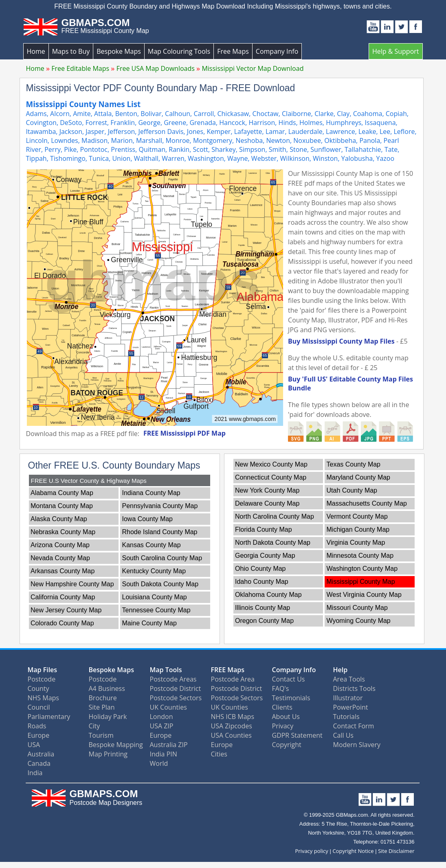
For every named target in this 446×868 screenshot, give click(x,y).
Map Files (43, 670)
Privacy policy (311, 851)
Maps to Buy (71, 51)
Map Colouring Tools (179, 51)
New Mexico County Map (271, 464)
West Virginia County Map (364, 595)
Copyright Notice (353, 851)
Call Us (344, 735)
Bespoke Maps (119, 51)
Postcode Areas (173, 679)
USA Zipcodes (232, 726)
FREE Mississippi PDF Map (185, 433)
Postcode (42, 679)
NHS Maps (43, 698)
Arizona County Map (60, 545)
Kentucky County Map (154, 571)
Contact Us (289, 679)
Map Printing (108, 754)
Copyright (287, 745)
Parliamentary (49, 717)
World (159, 763)
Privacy (283, 726)
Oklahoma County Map (268, 595)
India (35, 773)
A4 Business (107, 688)
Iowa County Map (148, 519)
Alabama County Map (62, 493)
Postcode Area (233, 679)
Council (39, 707)
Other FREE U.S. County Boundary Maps (114, 465)
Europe (39, 735)
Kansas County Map (152, 545)
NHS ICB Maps (233, 717)
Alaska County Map (59, 519)
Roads (37, 726)
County (38, 688)
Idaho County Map (262, 582)
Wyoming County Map (359, 621)
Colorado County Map (62, 623)
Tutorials (346, 717)
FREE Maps (228, 670)
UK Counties (168, 707)
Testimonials (291, 698)
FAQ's (281, 688)
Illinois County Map (263, 608)
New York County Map (267, 490)
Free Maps (233, 51)
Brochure (103, 698)
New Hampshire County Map (72, 584)
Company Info (277, 51)
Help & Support (396, 51)
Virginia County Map (356, 542)
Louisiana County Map (155, 597)
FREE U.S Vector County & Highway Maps (89, 481)
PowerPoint (351, 707)
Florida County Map (264, 529)
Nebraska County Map (63, 532)
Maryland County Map (359, 477)
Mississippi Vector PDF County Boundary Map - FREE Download (161, 88)
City (94, 726)
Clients (282, 707)
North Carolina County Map (275, 516)
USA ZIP (162, 726)
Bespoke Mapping (116, 745)
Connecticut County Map (271, 477)
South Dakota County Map (160, 584)
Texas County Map (354, 464)
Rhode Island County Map (160, 532)
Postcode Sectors (176, 698)
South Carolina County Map (162, 558)
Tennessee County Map (156, 610)
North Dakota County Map (273, 542)
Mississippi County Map (361, 582)
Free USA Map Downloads (156, 68)
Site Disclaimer (396, 851)
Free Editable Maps (80, 68)
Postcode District (176, 688)
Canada (39, 763)
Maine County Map (149, 623)
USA (34, 745)
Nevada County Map (60, 558)
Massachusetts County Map (367, 503)
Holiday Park (108, 717)
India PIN (164, 754)
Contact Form (354, 726)
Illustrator (348, 698)
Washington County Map (362, 569)
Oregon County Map (264, 621)
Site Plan (102, 707)
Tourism (101, 735)
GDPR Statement (297, 735)
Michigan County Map (358, 529)
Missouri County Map (357, 608)
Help (341, 670)
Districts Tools (354, 688)
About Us (286, 717)
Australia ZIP (169, 745)
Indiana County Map (151, 493)
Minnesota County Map (360, 556)
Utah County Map (352, 490)
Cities (219, 754)
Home (36, 51)
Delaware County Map (267, 503)
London (161, 717)
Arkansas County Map (63, 571)
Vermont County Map (357, 516)
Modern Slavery (357, 745)
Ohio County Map (260, 569)
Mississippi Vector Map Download (253, 68)
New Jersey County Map (66, 610)
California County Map (63, 597)
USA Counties (231, 735)
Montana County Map (62, 506)
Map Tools (166, 670)
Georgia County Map (265, 556)
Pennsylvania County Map (160, 506)
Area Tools (349, 679)
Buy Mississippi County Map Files (341, 341)
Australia (41, 754)
